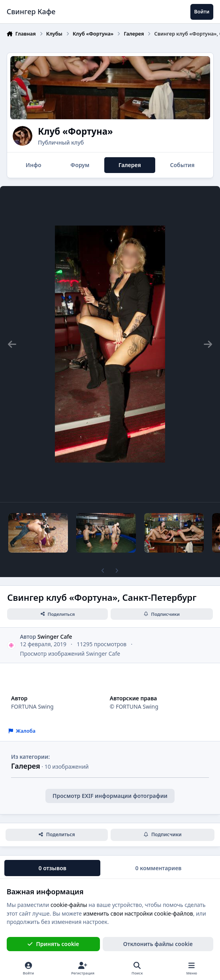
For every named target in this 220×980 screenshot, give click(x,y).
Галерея (26, 766)
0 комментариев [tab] (159, 868)
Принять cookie (53, 944)
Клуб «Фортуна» (75, 131)
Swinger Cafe (55, 637)
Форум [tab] (80, 165)
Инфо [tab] (33, 165)
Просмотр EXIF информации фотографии (110, 796)
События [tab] (182, 165)
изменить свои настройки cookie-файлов (138, 913)
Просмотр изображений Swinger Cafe (70, 654)
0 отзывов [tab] (53, 868)
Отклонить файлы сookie (158, 944)
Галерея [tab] (130, 165)
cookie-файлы (69, 905)
